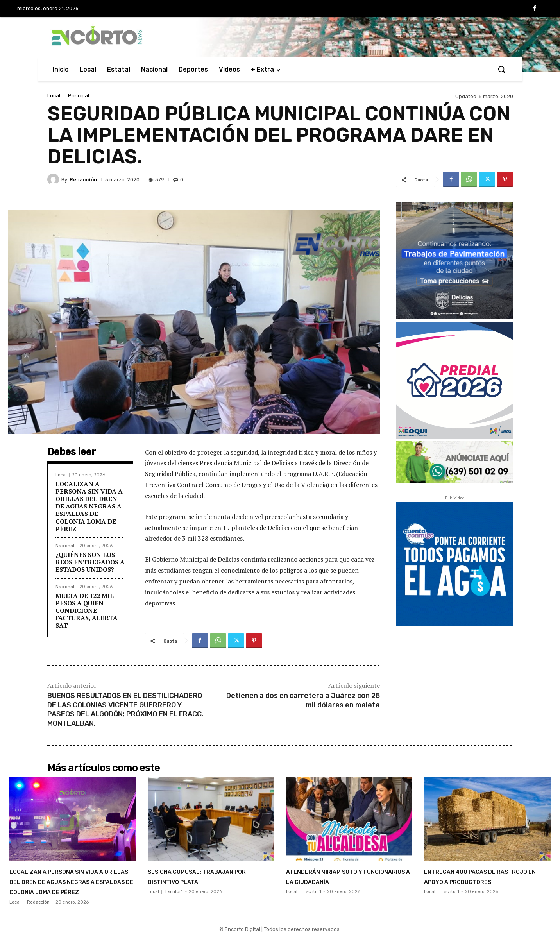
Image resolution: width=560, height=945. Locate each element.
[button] (501, 69)
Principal (79, 96)
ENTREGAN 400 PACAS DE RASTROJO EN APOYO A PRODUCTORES (479, 881)
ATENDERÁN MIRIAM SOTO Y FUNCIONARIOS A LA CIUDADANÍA (344, 881)
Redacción (83, 180)
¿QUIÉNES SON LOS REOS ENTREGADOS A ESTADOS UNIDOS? (90, 562)
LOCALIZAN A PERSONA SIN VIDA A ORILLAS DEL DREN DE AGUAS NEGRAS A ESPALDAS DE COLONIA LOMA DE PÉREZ (89, 506)
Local (54, 96)
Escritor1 (174, 902)
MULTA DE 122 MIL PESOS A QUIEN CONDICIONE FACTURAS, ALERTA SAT (87, 611)
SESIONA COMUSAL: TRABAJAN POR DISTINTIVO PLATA (206, 881)
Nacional (65, 546)
